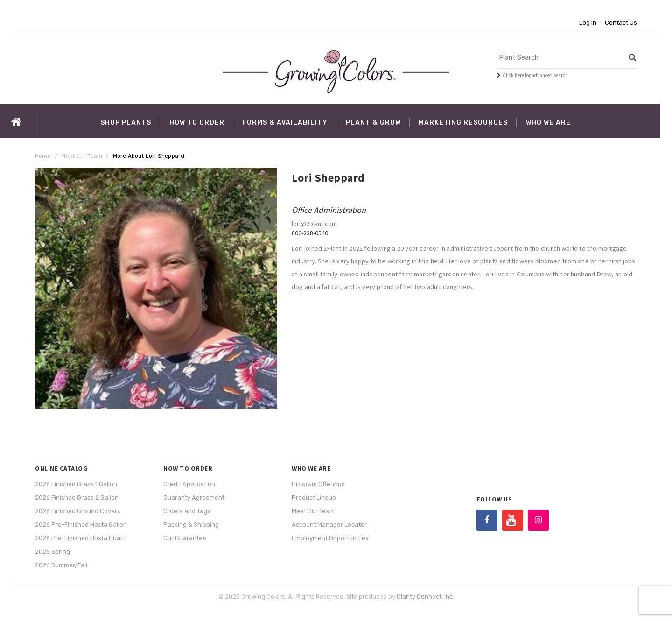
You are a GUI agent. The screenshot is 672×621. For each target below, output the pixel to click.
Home (43, 156)
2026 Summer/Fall (61, 565)
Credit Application (189, 484)
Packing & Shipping (191, 525)
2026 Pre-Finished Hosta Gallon (81, 525)
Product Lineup (314, 498)
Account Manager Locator (329, 525)
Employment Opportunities (330, 538)
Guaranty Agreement (194, 498)
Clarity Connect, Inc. (425, 596)
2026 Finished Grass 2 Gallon (77, 498)
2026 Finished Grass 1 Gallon (76, 484)
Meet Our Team (82, 156)
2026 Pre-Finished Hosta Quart (80, 538)
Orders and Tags (187, 511)
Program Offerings (318, 484)
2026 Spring (52, 552)
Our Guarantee (185, 538)
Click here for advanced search (535, 75)
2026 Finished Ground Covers (78, 511)
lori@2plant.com (314, 224)
